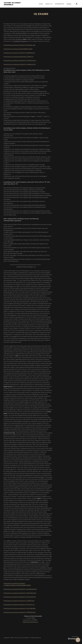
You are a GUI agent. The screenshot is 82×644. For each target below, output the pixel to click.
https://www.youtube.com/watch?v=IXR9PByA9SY (20, 612)
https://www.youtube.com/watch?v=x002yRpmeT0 (20, 593)
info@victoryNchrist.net (30, 622)
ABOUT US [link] (49, 4)
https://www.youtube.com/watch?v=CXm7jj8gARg (20, 608)
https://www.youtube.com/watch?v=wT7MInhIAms (20, 60)
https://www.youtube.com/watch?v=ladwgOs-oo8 (19, 45)
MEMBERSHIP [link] (59, 4)
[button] (70, 4)
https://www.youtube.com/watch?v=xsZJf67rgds (19, 601)
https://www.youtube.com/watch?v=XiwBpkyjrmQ (20, 64)
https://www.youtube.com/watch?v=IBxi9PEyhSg (19, 53)
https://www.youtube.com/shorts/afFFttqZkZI (18, 49)
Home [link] (41, 4)
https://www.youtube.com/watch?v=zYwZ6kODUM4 (20, 589)
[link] (14, 5)
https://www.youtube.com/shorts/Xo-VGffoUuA (18, 57)
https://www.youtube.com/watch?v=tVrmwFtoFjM (20, 597)
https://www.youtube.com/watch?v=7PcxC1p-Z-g (19, 605)
